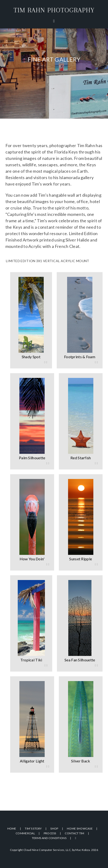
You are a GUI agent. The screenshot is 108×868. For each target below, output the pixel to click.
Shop (54, 829)
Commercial (25, 833)
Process (50, 833)
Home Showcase (80, 829)
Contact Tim (74, 833)
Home (12, 829)
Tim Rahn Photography (54, 10)
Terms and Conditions (49, 838)
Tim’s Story (33, 829)
